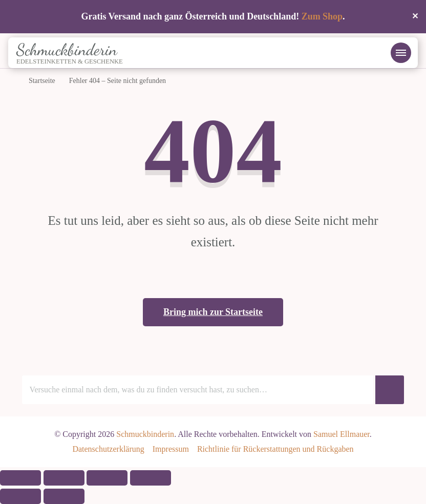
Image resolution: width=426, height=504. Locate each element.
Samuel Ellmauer (342, 434)
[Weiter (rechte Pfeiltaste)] (64, 496)
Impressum (171, 449)
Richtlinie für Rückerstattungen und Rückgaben (275, 449)
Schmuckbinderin (67, 50)
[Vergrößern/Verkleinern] (20, 478)
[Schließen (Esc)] (151, 478)
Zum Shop (322, 16)
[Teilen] (107, 478)
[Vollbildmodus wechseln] (64, 478)
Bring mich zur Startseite (213, 312)
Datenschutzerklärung (108, 449)
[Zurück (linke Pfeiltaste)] (20, 496)
